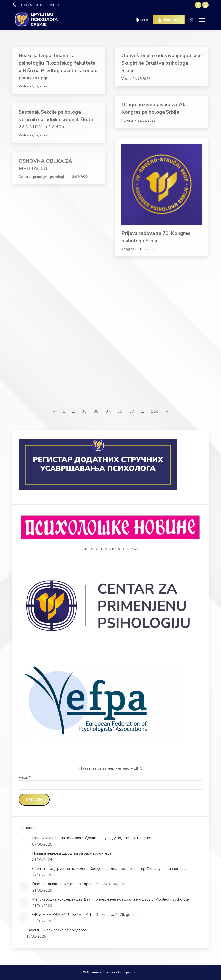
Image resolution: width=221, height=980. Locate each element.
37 (108, 411)
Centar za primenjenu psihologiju (42, 177)
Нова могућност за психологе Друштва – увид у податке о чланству (92, 838)
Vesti (22, 86)
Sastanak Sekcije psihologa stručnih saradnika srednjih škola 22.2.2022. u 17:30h (56, 119)
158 (155, 411)
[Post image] (24, 840)
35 (84, 411)
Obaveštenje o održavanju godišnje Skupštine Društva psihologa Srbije (162, 63)
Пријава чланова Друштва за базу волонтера (72, 853)
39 (132, 411)
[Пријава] (34, 800)
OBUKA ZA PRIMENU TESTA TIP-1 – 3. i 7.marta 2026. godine (85, 915)
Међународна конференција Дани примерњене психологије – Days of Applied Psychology (111, 899)
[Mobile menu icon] (204, 20)
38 (120, 411)
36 (96, 411)
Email (25, 778)
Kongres (128, 121)
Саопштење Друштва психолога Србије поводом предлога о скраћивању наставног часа (110, 869)
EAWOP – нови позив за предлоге (56, 930)
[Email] (110, 785)
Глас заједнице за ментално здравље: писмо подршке (79, 884)
